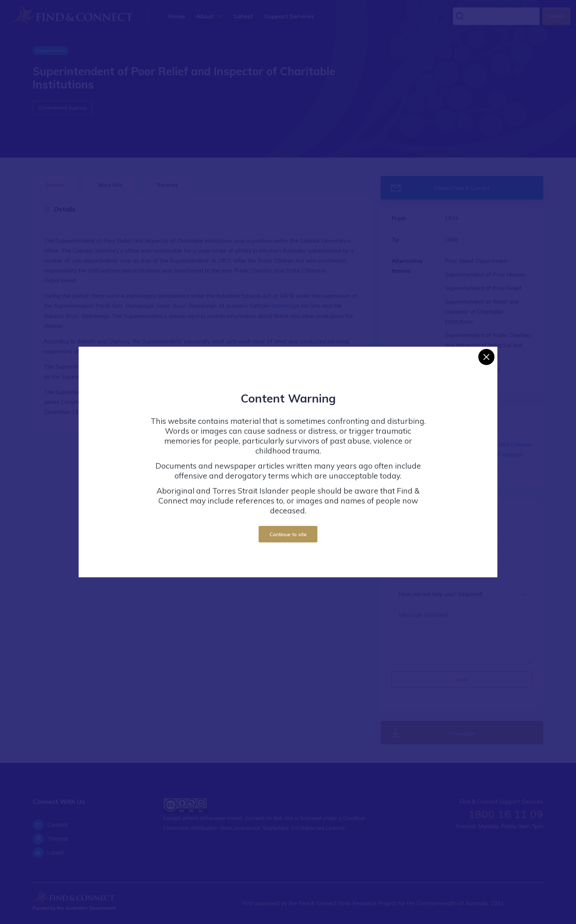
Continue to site (288, 534)
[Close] (486, 357)
